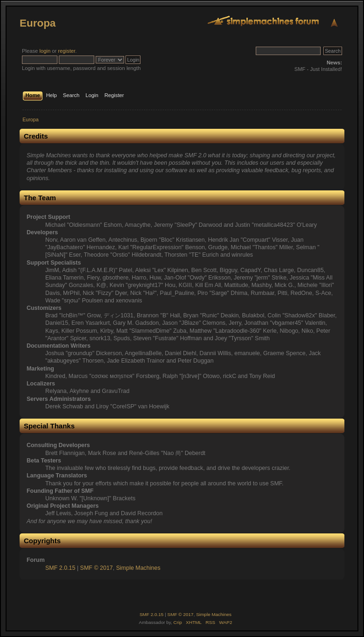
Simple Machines (138, 568)
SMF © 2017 (97, 568)
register (66, 51)
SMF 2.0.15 (60, 568)
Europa (38, 23)
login (45, 51)
